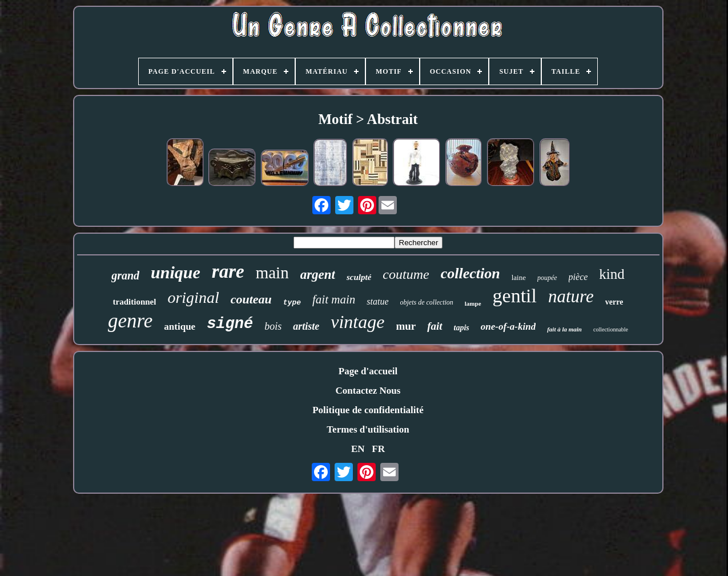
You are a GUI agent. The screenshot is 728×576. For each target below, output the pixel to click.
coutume (406, 274)
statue (377, 301)
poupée (547, 278)
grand (125, 275)
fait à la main (564, 329)
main (272, 273)
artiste (306, 326)
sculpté (359, 277)
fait (435, 326)
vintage (357, 322)
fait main (334, 299)
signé (230, 324)
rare (228, 271)
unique (176, 272)
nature (571, 296)
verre (614, 302)
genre (130, 321)
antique (180, 327)
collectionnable (611, 329)
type (292, 303)
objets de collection (427, 302)
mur (406, 326)
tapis (462, 328)
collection (470, 273)
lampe (473, 303)
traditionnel (135, 302)
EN (358, 449)
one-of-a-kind (508, 327)
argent (318, 275)
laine (519, 277)
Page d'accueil (368, 371)
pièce (578, 277)
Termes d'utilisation (368, 429)
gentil (515, 296)
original (193, 297)
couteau (251, 299)
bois (273, 326)
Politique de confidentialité (368, 410)
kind (612, 274)
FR (378, 449)
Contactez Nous (368, 391)
